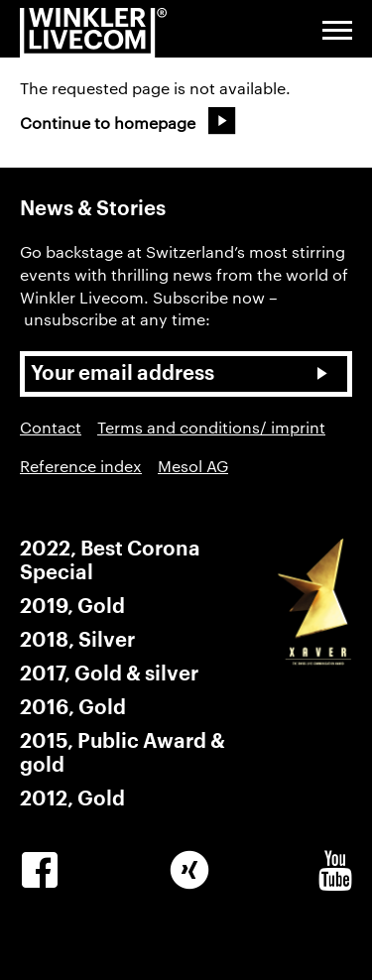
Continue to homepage (108, 122)
